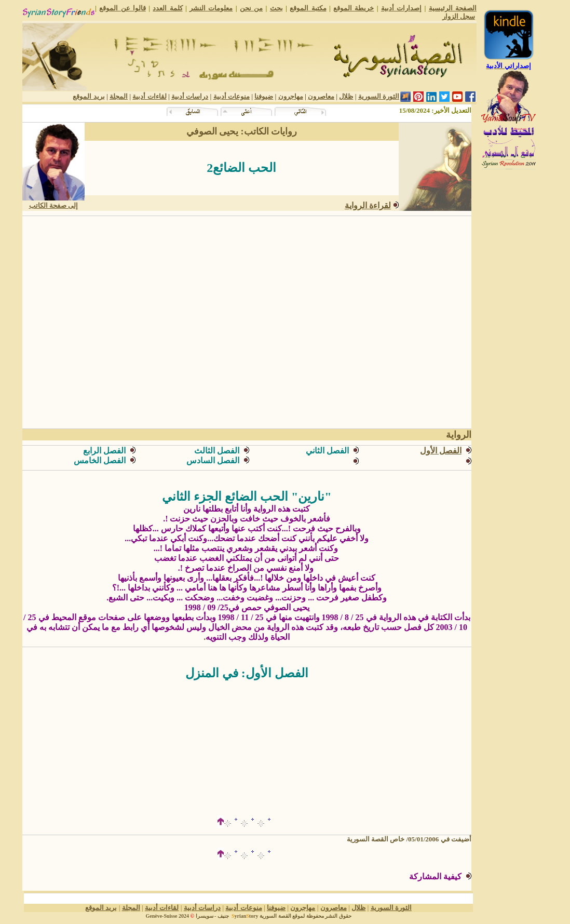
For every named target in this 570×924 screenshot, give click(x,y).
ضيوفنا (264, 96)
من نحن (251, 8)
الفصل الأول (441, 451)
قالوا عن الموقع (123, 8)
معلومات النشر (211, 8)
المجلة (119, 96)
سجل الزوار (459, 16)
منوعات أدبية (232, 96)
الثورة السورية (379, 96)
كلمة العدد (167, 8)
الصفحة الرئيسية (453, 8)
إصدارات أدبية (401, 8)
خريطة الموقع (354, 8)
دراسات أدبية (190, 96)
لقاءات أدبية (149, 96)
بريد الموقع (89, 96)
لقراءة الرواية (368, 205)
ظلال (346, 96)
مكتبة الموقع (308, 8)
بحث (276, 8)
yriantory (244, 916)
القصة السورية (275, 916)
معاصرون (321, 96)
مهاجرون (291, 96)
